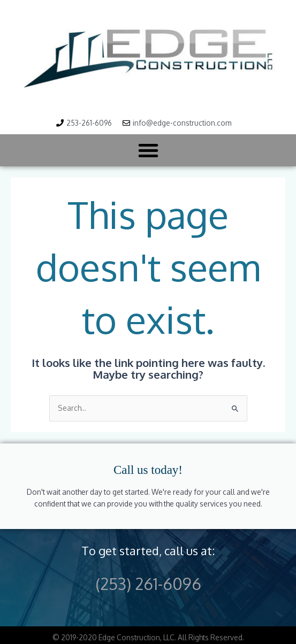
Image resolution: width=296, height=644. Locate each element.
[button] (148, 150)
